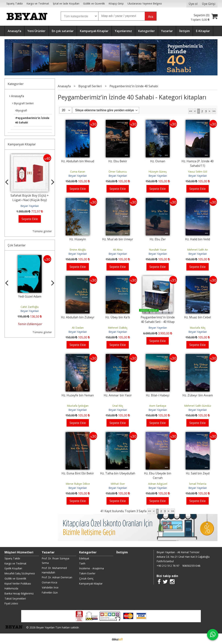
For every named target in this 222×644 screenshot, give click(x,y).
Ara (150, 17)
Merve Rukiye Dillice (78, 484)
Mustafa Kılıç (198, 328)
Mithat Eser (118, 484)
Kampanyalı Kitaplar (22, 144)
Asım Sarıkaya (158, 406)
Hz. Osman (158, 161)
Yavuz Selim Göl (198, 172)
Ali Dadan (78, 328)
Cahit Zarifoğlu (30, 307)
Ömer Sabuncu (118, 172)
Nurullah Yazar (158, 250)
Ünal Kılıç (118, 406)
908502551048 (191, 566)
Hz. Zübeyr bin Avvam (198, 395)
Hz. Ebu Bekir (118, 161)
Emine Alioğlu (78, 250)
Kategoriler (16, 84)
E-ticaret (105, 639)
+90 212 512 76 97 (168, 566)
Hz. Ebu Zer (158, 239)
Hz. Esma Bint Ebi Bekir (78, 473)
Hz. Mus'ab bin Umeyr (118, 239)
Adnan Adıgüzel (158, 484)
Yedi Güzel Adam (30, 296)
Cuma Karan (78, 172)
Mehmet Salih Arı (198, 250)
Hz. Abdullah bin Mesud (78, 161)
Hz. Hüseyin (78, 239)
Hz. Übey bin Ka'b (118, 317)
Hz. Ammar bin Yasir (118, 395)
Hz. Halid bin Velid (198, 239)
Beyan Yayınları (30, 206)
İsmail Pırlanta (198, 484)
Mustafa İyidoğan (78, 406)
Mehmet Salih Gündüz (198, 406)
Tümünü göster (42, 231)
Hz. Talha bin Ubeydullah (118, 473)
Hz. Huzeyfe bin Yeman (78, 395)
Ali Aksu (118, 250)
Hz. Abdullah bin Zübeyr (78, 317)
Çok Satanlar (17, 245)
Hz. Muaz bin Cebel (198, 317)
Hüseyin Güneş (158, 172)
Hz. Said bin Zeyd (198, 473)
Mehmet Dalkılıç (118, 328)
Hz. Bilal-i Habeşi (158, 395)
